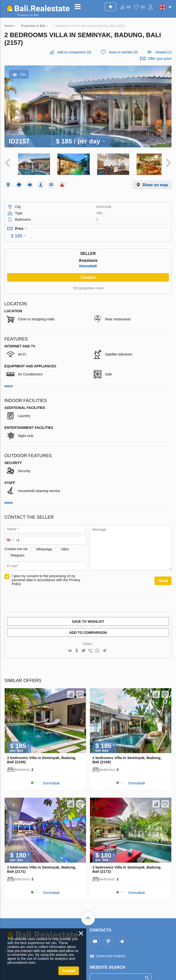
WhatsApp (44, 540)
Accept (69, 971)
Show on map (155, 183)
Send (163, 572)
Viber (65, 540)
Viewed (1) (163, 52)
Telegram (17, 546)
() (128, 7)
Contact (88, 269)
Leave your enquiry (111, 947)
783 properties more (88, 279)
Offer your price (160, 59)
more (9, 377)
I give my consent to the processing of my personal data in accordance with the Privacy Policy (46, 571)
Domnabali (88, 257)
